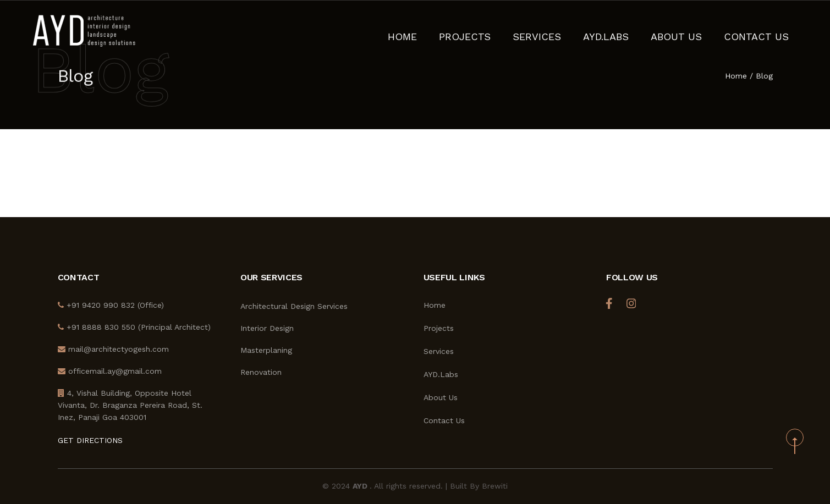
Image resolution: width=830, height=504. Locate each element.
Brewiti (495, 486)
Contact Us (764, 30)
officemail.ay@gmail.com (110, 371)
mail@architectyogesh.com (113, 349)
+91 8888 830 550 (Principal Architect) (134, 327)
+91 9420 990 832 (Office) (111, 305)
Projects (519, 30)
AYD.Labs (638, 30)
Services (579, 30)
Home (466, 30)
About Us (698, 30)
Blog (764, 77)
